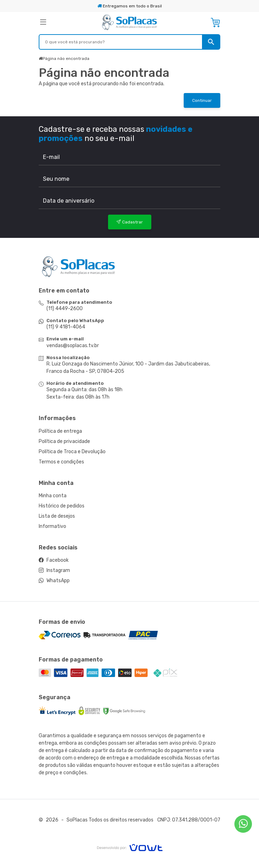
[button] (68, 23)
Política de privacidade (64, 441)
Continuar (202, 100)
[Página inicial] (129, 22)
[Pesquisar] (211, 42)
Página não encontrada (66, 59)
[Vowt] (130, 847)
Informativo (52, 526)
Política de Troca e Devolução (72, 452)
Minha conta (53, 496)
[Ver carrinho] (215, 23)
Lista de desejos (57, 516)
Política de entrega (60, 431)
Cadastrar (130, 222)
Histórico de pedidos (62, 506)
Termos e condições (61, 462)
